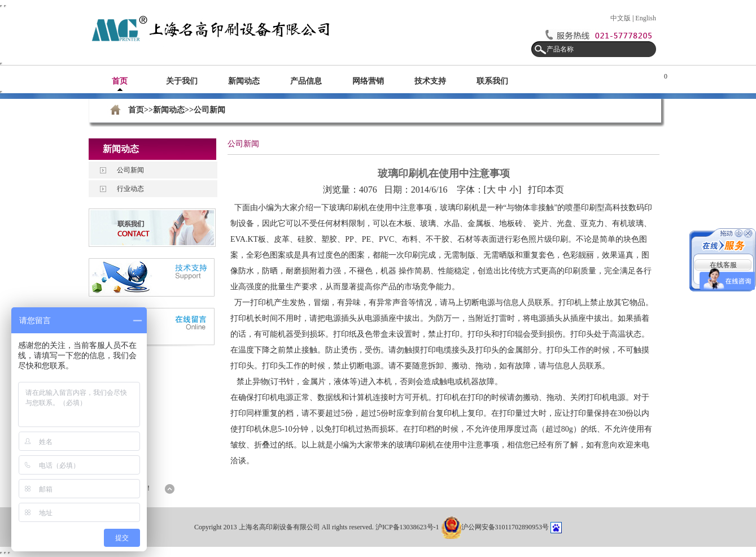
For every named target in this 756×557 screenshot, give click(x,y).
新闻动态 (244, 81)
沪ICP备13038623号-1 (408, 527)
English (646, 18)
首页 (120, 81)
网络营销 (368, 81)
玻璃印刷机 (349, 208)
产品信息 (306, 81)
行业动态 (130, 189)
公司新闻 (130, 170)
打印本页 (546, 190)
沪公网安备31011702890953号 (495, 527)
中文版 (620, 18)
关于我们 (182, 81)
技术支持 (430, 81)
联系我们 (492, 81)
